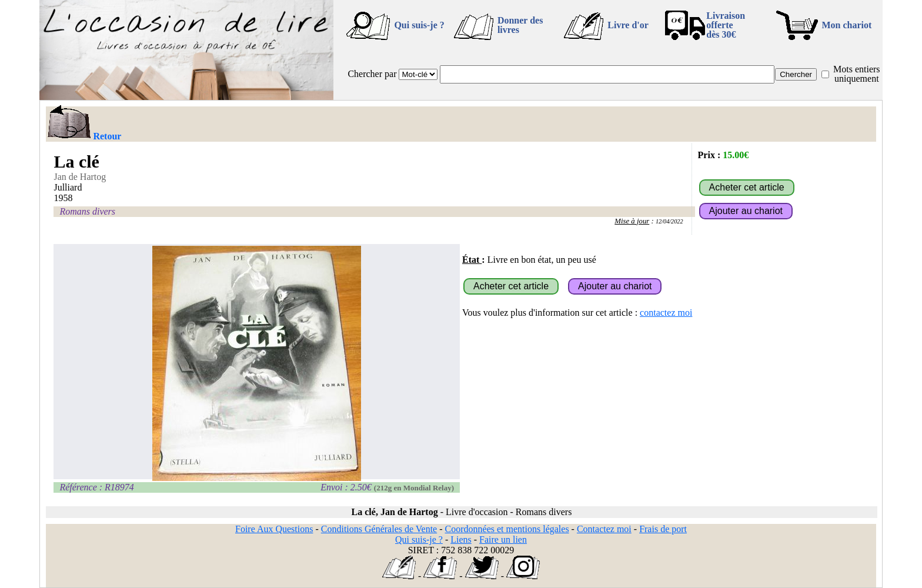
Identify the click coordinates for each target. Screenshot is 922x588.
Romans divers (87, 211)
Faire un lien (503, 539)
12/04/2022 (669, 221)
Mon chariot (847, 25)
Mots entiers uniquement (857, 74)
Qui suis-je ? (419, 25)
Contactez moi (604, 529)
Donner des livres (520, 25)
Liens (461, 539)
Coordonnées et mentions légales (507, 529)
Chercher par (372, 74)
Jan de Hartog (80, 177)
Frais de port (663, 529)
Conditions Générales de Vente (379, 529)
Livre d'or (628, 25)
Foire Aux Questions (274, 529)
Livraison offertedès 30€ (726, 25)
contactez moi (666, 313)
